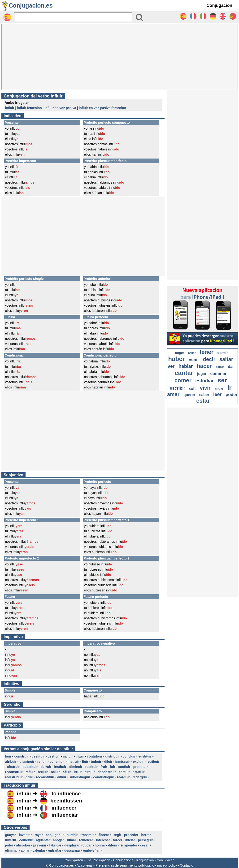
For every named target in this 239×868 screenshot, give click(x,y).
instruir (73, 762)
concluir (129, 756)
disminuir (27, 762)
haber (176, 359)
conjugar (53, 835)
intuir (80, 756)
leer (217, 394)
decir (209, 359)
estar (203, 401)
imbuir (96, 762)
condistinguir (104, 777)
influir (10, 108)
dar (231, 367)
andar (219, 388)
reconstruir (14, 772)
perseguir (145, 840)
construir (21, 756)
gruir (29, 777)
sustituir (145, 756)
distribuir (113, 756)
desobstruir (107, 772)
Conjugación (219, 5)
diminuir (76, 767)
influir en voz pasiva (60, 108)
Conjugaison (74, 860)
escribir (177, 388)
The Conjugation (98, 860)
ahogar (59, 840)
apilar (25, 850)
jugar (202, 374)
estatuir (139, 772)
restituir (91, 767)
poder (231, 395)
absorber (23, 845)
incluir (68, 756)
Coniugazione (123, 860)
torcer (118, 840)
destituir (38, 756)
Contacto (187, 865)
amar (173, 394)
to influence (66, 794)
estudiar (204, 381)
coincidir (26, 840)
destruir (54, 756)
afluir (67, 772)
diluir (108, 762)
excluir (138, 762)
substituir (30, 767)
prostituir (141, 767)
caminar (219, 374)
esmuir (124, 772)
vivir (205, 388)
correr (220, 367)
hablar (186, 366)
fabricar (55, 845)
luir (113, 767)
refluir (30, 772)
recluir (43, 772)
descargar (72, 850)
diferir (113, 845)
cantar (184, 373)
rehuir (42, 762)
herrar (146, 835)
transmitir (88, 835)
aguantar (43, 840)
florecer (105, 835)
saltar (226, 359)
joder (9, 845)
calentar (39, 850)
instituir (60, 767)
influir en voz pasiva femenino (102, 108)
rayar (39, 835)
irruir (78, 772)
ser (222, 380)
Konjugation (145, 860)
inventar (25, 835)
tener (206, 352)
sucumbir (70, 835)
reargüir (123, 777)
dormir (222, 353)
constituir (57, 762)
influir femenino (29, 108)
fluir (85, 762)
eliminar (12, 850)
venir (194, 360)
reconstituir (45, 777)
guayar (11, 835)
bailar (192, 353)
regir (117, 835)
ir (229, 388)
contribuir (95, 756)
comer (183, 380)
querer (189, 395)
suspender (129, 845)
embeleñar (91, 850)
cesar (145, 845)
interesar (103, 840)
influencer (64, 808)
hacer (204, 366)
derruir (46, 767)
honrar (100, 845)
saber (204, 395)
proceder (131, 835)
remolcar (86, 840)
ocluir (55, 772)
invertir (11, 840)
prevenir (40, 845)
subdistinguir (80, 777)
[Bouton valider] (139, 17)
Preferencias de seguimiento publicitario (125, 865)
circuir (90, 772)
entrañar (55, 850)
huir (8, 756)
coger (180, 353)
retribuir (153, 762)
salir (193, 388)
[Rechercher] (73, 17)
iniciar (130, 840)
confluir (124, 767)
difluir (62, 777)
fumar (72, 840)
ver (171, 366)
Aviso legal (85, 865)
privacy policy (167, 865)
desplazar (72, 845)
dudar (87, 845)
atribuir (11, 762)
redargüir (140, 777)
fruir (104, 767)
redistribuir (14, 777)
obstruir (13, 767)
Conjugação (166, 860)
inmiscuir (123, 762)
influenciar (65, 815)
